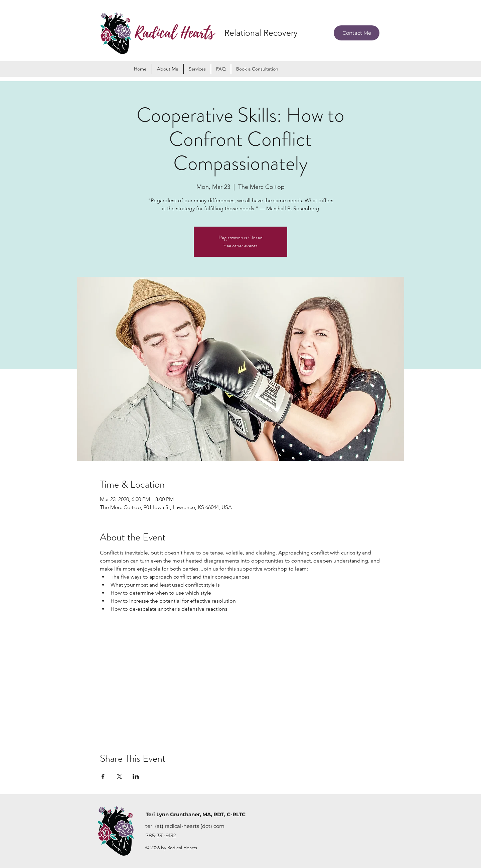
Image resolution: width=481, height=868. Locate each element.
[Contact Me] (357, 33)
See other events (240, 245)
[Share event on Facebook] (103, 776)
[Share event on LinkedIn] (136, 776)
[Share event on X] (119, 776)
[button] (197, 69)
